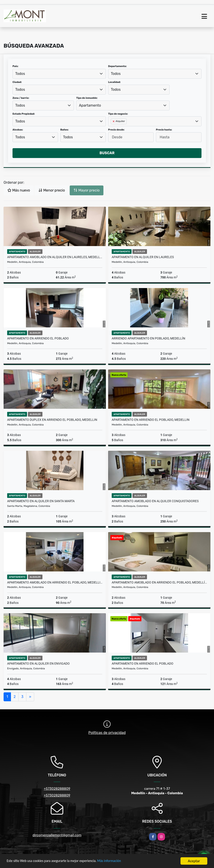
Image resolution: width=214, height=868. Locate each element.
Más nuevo (19, 190)
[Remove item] (114, 121)
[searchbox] (112, 129)
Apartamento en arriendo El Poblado (38, 338)
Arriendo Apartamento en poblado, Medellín (148, 338)
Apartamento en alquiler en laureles (143, 257)
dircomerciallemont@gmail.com (57, 835)
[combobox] (59, 74)
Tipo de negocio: (118, 114)
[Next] (30, 697)
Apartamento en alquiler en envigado (38, 664)
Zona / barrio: (21, 98)
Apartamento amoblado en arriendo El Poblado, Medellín (159, 582)
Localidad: (114, 82)
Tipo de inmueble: (87, 98)
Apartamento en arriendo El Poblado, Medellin (151, 420)
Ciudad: (17, 82)
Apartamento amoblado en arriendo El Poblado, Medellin (55, 582)
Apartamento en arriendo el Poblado (143, 664)
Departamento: (117, 66)
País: (15, 66)
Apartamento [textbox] (90, 105)
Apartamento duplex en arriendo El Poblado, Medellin (52, 420)
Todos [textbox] (20, 74)
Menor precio (52, 190)
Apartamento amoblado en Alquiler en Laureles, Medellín (55, 257)
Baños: (64, 130)
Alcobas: (18, 130)
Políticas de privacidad (107, 733)
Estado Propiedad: (24, 114)
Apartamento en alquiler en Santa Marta (41, 501)
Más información (119, 861)
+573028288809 (57, 789)
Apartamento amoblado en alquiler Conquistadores (155, 501)
